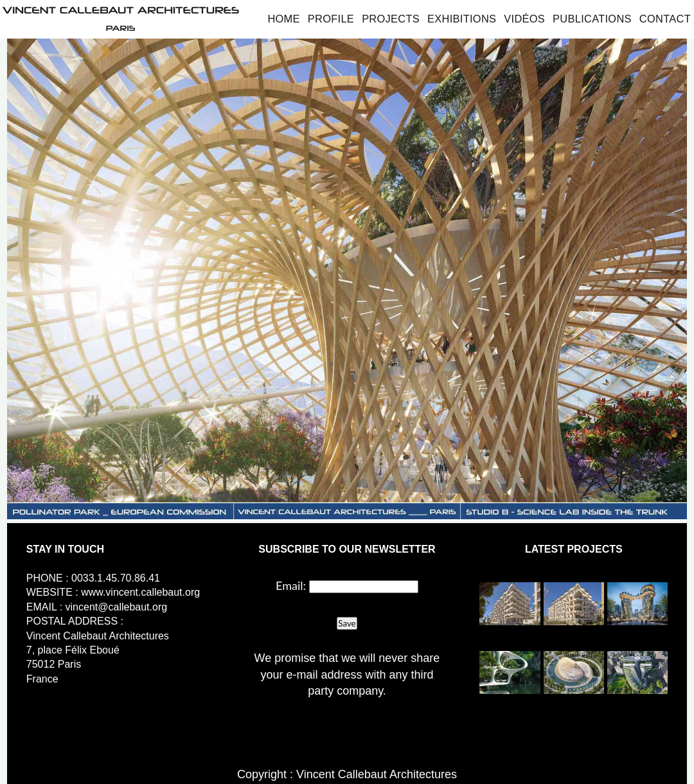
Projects (391, 19)
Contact (665, 19)
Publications (592, 19)
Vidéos (524, 19)
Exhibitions (462, 19)
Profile (331, 19)
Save (347, 623)
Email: (291, 585)
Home (283, 19)
